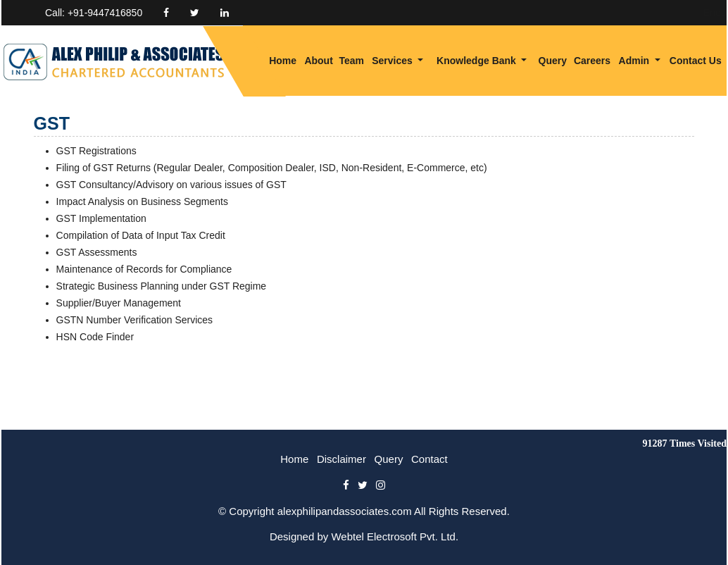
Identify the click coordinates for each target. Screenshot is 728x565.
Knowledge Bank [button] (478, 61)
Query (553, 61)
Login (672, 13)
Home (283, 61)
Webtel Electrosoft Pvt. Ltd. (395, 536)
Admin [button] (635, 61)
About (318, 61)
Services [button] (394, 61)
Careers (592, 61)
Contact (429, 459)
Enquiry (622, 13)
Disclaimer (341, 459)
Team (351, 61)
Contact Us (696, 61)
